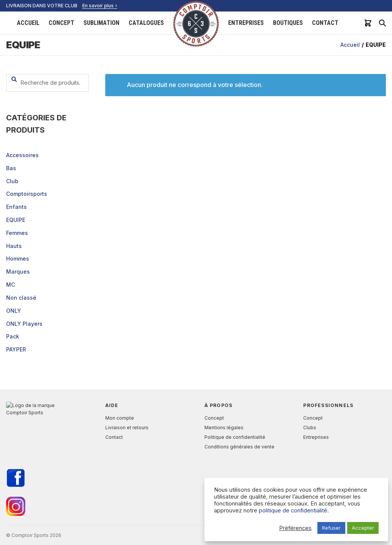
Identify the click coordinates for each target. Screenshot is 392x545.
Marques (18, 272)
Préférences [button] (295, 528)
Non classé (21, 298)
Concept (61, 23)
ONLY (14, 311)
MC (11, 285)
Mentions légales (224, 428)
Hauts (14, 246)
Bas (11, 168)
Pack (13, 336)
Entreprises (246, 23)
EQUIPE (16, 220)
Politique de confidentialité (235, 437)
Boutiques (288, 23)
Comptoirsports (27, 194)
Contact (325, 23)
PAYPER (16, 349)
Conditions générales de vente (239, 447)
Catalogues (146, 23)
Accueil (28, 23)
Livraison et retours (127, 428)
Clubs (310, 428)
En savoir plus (98, 6)
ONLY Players (24, 324)
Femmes (17, 233)
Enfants (16, 207)
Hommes (18, 259)
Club (12, 181)
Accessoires (22, 155)
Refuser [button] (331, 528)
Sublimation (101, 23)
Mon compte (120, 418)
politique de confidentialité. (294, 511)
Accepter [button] (363, 528)
